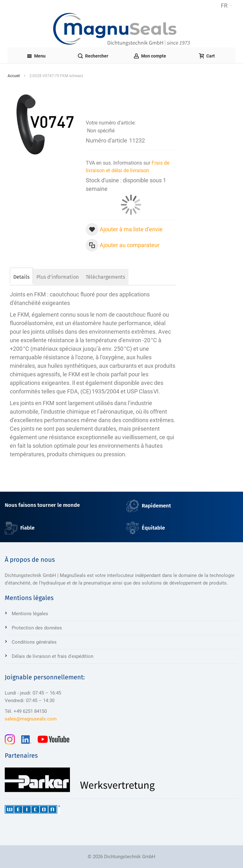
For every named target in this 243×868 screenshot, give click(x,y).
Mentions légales (30, 614)
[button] (227, 6)
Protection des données (37, 628)
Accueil (14, 76)
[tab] (21, 276)
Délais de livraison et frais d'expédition (53, 656)
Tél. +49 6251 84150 (26, 711)
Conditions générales (34, 642)
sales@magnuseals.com (31, 719)
